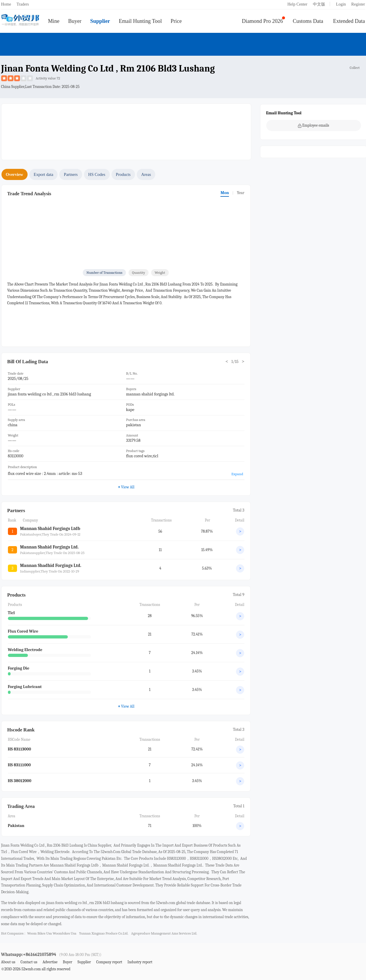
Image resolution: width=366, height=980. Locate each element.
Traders (23, 4)
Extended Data (349, 21)
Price (176, 21)
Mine (54, 21)
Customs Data (308, 21)
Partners (71, 174)
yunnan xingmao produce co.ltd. (104, 933)
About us (8, 962)
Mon (225, 193)
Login (341, 4)
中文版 (319, 4)
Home (6, 4)
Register (358, 4)
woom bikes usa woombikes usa (52, 933)
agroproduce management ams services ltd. (164, 933)
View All (126, 487)
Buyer (75, 21)
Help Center (297, 4)
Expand (237, 474)
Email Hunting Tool (140, 21)
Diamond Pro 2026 (262, 21)
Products (123, 174)
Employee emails (314, 125)
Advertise (50, 962)
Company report (109, 962)
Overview (15, 174)
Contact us (29, 962)
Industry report (140, 962)
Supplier (100, 21)
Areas (146, 174)
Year (241, 193)
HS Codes (97, 174)
